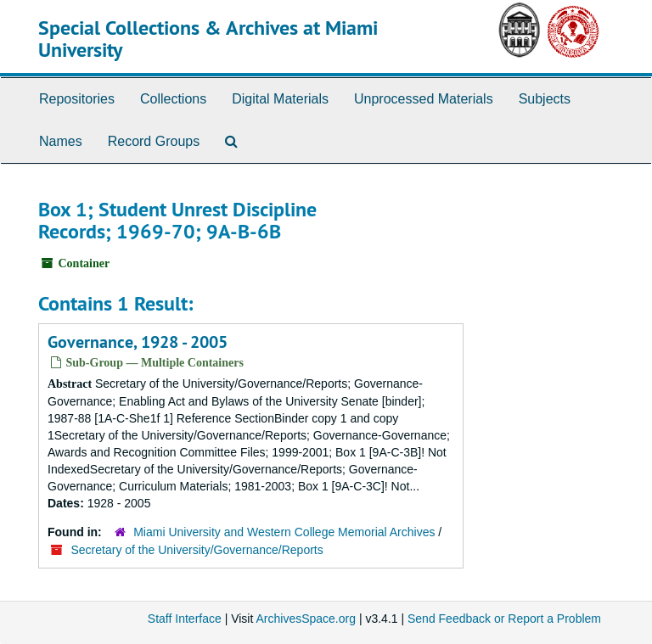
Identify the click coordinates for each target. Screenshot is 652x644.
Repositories (77, 99)
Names (61, 141)
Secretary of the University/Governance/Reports (197, 550)
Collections (173, 99)
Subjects (545, 99)
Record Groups (154, 141)
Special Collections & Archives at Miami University (208, 39)
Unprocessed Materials (424, 99)
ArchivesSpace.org (306, 619)
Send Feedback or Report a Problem (504, 619)
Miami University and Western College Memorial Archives (284, 532)
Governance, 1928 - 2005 (138, 342)
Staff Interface (185, 619)
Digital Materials (280, 99)
